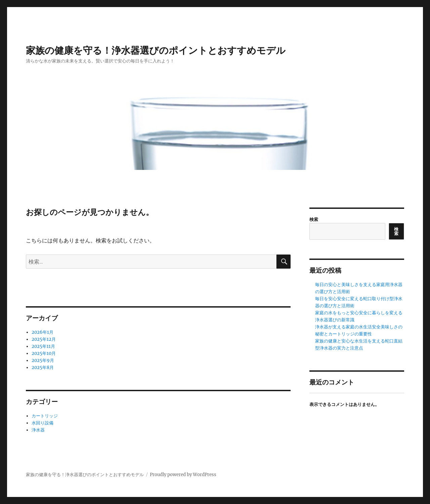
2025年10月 (44, 353)
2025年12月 (44, 339)
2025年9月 (43, 360)
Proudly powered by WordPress (183, 475)
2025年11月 (43, 346)
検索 (314, 219)
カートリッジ (45, 416)
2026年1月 (42, 332)
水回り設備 (42, 423)
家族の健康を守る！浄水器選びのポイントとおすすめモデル (156, 50)
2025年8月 (43, 368)
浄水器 (38, 430)
